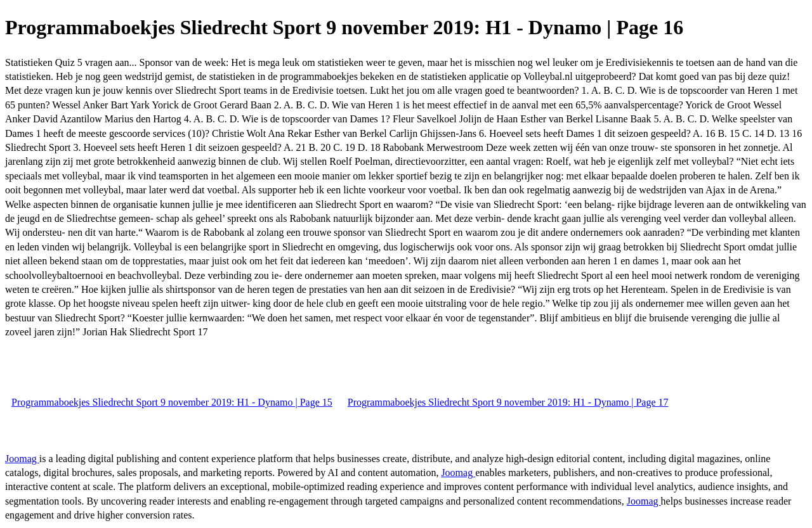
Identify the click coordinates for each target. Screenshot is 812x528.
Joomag (22, 459)
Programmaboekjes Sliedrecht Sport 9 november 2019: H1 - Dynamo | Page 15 (172, 402)
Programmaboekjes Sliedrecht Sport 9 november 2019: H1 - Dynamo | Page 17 (508, 402)
